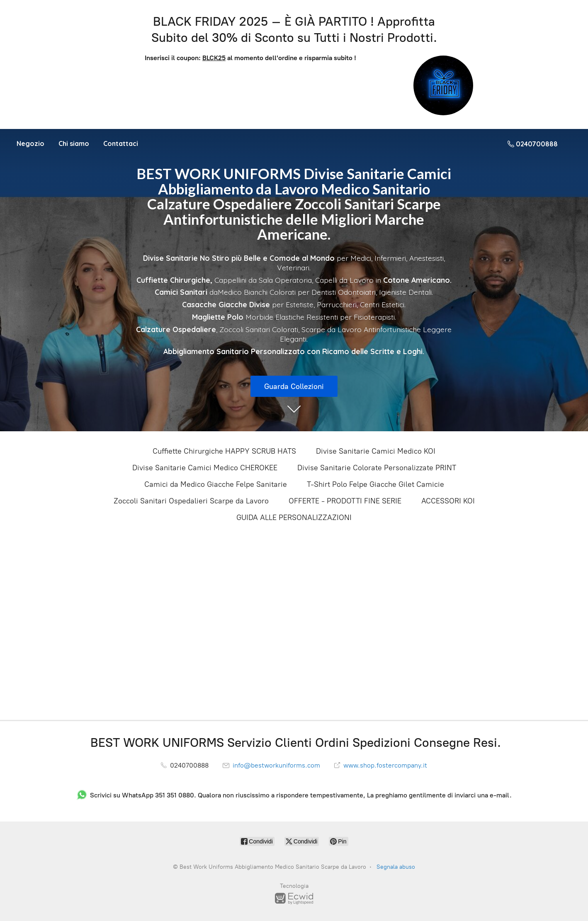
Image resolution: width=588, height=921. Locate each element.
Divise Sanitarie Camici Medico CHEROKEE (205, 468)
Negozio (30, 143)
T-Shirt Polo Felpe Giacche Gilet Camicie (375, 484)
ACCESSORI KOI (448, 501)
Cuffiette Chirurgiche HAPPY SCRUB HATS (224, 451)
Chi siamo (74, 143)
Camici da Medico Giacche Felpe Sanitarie (216, 484)
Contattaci (121, 143)
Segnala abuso (396, 867)
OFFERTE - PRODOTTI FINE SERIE (345, 501)
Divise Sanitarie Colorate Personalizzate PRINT (377, 468)
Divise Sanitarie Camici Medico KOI (376, 451)
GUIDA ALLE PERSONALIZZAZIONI (294, 518)
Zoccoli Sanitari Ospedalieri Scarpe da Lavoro (191, 501)
